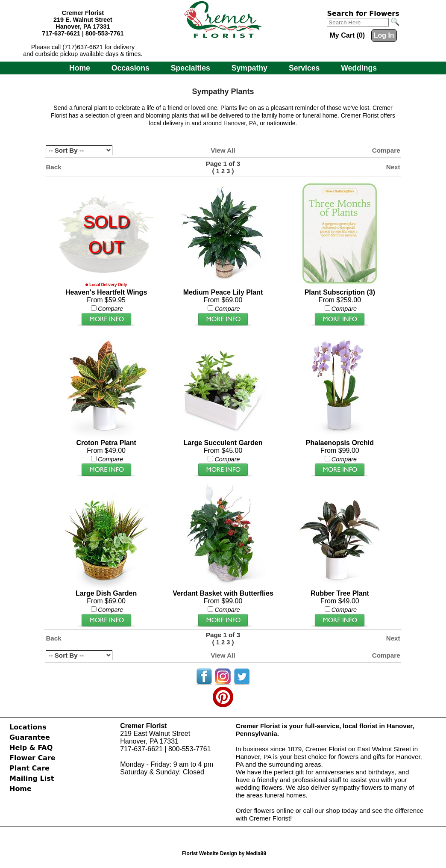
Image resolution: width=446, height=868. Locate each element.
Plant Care (29, 768)
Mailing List (32, 778)
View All (223, 150)
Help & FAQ (31, 748)
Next (393, 167)
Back (53, 167)
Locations (28, 727)
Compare (386, 150)
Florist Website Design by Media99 (224, 853)
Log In (384, 35)
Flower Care (32, 758)
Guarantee (30, 737)
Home (80, 68)
